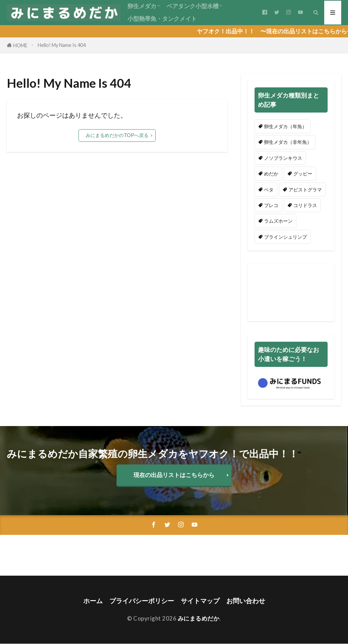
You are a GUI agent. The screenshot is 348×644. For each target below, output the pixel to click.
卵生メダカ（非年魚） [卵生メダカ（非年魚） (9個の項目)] (288, 142)
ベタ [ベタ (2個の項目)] (269, 190)
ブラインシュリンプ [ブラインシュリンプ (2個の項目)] (285, 237)
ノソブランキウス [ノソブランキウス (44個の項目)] (283, 158)
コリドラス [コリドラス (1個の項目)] (305, 205)
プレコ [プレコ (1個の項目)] (271, 205)
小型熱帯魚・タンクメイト (162, 19)
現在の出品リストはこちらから (174, 475)
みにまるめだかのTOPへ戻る (117, 135)
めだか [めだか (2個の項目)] (271, 174)
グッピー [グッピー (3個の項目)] (303, 174)
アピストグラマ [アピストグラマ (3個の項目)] (305, 190)
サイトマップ (200, 601)
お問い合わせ (246, 601)
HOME (20, 45)
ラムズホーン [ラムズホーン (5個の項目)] (278, 221)
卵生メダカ (142, 6)
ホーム (93, 601)
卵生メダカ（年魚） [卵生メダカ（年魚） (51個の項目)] (285, 126)
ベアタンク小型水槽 (193, 6)
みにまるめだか (199, 618)
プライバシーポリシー (142, 601)
